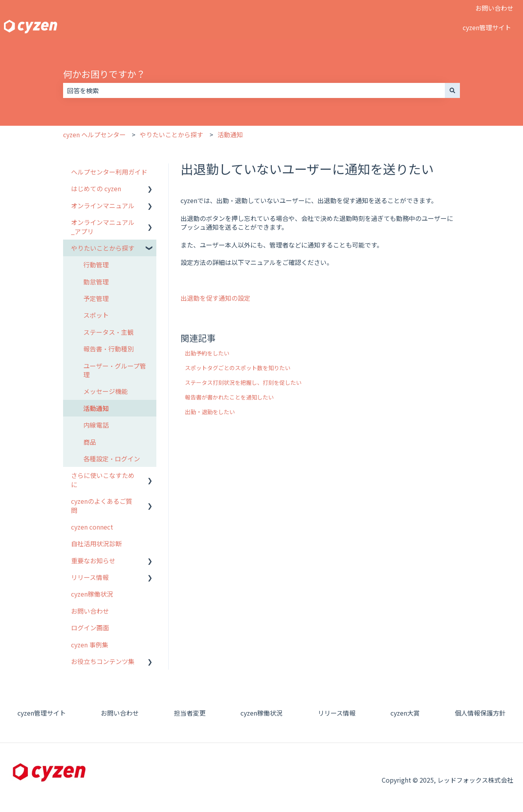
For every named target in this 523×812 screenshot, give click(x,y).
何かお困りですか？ (104, 74)
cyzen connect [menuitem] (92, 527)
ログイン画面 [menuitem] (90, 628)
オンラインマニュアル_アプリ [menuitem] (103, 227)
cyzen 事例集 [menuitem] (90, 645)
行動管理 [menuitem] (96, 265)
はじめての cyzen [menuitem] (96, 188)
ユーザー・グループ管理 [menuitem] (115, 370)
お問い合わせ (494, 8)
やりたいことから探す (171, 134)
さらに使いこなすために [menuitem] (103, 480)
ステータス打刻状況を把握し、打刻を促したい (243, 382)
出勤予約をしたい (207, 353)
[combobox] (254, 90)
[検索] (452, 90)
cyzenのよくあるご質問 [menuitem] (102, 505)
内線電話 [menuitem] (96, 425)
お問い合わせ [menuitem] (90, 611)
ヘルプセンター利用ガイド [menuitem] (109, 172)
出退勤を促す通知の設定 (215, 298)
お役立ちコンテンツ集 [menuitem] (103, 661)
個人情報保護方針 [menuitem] (480, 713)
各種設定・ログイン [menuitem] (112, 459)
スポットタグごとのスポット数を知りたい (238, 368)
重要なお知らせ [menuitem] (93, 561)
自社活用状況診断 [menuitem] (96, 543)
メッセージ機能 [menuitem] (106, 391)
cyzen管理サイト (487, 27)
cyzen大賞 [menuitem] (405, 713)
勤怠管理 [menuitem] (96, 282)
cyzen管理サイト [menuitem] (42, 713)
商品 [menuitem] (90, 442)
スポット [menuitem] (96, 315)
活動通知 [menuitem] (96, 408)
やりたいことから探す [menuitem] (103, 248)
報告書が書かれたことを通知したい (229, 397)
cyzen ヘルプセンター (94, 134)
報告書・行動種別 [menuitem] (109, 349)
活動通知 (230, 134)
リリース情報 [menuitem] (90, 577)
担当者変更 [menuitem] (190, 713)
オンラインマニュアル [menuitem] (103, 205)
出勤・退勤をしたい (210, 412)
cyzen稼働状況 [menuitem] (92, 594)
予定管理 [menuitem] (96, 298)
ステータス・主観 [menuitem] (109, 332)
